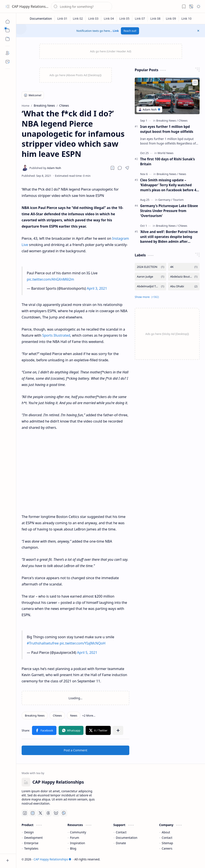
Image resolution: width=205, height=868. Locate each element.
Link (116, 31)
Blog (73, 848)
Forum (75, 838)
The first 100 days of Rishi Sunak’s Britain (167, 162)
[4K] (184, 267)
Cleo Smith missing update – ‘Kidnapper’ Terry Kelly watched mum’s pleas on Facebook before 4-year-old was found (169, 185)
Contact (121, 832)
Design (29, 832)
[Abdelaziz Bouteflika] (184, 277)
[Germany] (165, 200)
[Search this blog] (82, 6)
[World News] (166, 153)
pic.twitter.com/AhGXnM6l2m (50, 279)
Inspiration (78, 843)
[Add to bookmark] (195, 82)
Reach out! (130, 31)
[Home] (8, 22)
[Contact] (8, 62)
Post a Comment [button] (76, 750)
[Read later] (112, 168)
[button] (8, 6)
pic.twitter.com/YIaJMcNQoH (83, 643)
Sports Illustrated (56, 335)
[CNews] (57, 715)
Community (78, 832)
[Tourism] (178, 200)
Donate (121, 843)
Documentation (127, 838)
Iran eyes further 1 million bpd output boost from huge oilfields (167, 129)
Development (34, 838)
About (166, 832)
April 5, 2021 (87, 653)
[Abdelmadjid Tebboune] (151, 286)
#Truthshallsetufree (43, 643)
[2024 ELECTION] (151, 267)
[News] (74, 715)
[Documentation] (41, 18)
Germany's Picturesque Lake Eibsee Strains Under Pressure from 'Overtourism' (169, 211)
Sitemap (167, 843)
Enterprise (31, 843)
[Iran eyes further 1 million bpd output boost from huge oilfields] (167, 96)
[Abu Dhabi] (184, 286)
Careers (167, 848)
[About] (8, 53)
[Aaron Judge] (151, 277)
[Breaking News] (35, 715)
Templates (31, 848)
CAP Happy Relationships (32, 6)
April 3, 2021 (97, 288)
